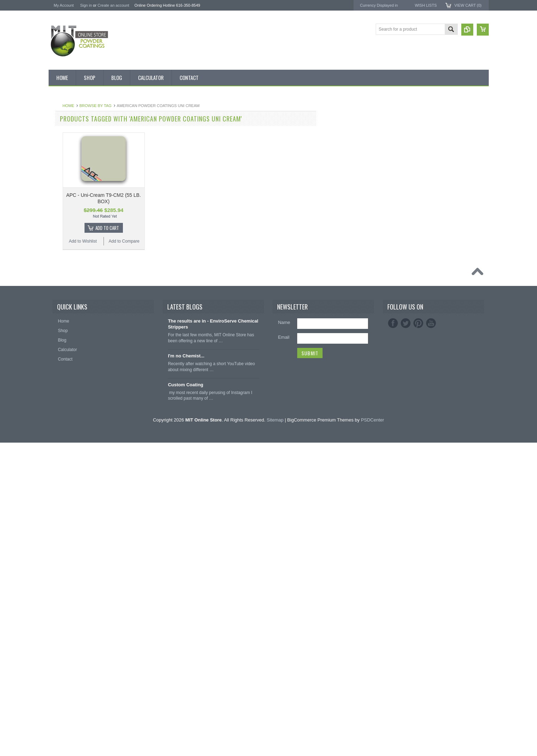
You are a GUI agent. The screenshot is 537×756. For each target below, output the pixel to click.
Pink (57, 372)
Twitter (406, 637)
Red (56, 407)
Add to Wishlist (167, 241)
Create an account (113, 5)
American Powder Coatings (436, 130)
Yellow (58, 443)
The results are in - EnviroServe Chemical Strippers (213, 638)
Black (58, 240)
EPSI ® (416, 143)
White (58, 431)
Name (284, 636)
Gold (57, 324)
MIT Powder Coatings (430, 124)
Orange (60, 360)
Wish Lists (426, 5)
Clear (58, 300)
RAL (57, 455)
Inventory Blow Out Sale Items (81, 133)
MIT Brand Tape (67, 169)
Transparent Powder (71, 491)
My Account (64, 5)
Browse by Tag (180, 106)
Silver (58, 419)
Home (153, 106)
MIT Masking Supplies (431, 136)
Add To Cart (192, 228)
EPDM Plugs (64, 539)
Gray (57, 348)
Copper (59, 312)
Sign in (86, 5)
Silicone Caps (65, 515)
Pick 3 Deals (64, 181)
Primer (59, 384)
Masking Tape (65, 551)
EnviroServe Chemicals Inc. (436, 155)
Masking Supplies (69, 503)
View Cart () (468, 5)
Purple (59, 395)
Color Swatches (67, 467)
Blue (57, 252)
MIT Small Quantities (72, 229)
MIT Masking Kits (69, 193)
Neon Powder (65, 479)
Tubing (59, 575)
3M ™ (414, 149)
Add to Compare (209, 241)
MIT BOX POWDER (71, 157)
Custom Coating (186, 698)
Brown (58, 276)
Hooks (58, 527)
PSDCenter (373, 733)
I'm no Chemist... (186, 670)
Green (58, 336)
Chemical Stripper (69, 205)
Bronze (59, 264)
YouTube (431, 637)
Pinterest (418, 637)
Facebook (393, 637)
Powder (60, 217)
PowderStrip (421, 161)
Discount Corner (68, 145)
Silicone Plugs (66, 563)
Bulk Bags (62, 121)
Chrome (60, 288)
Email (284, 651)
